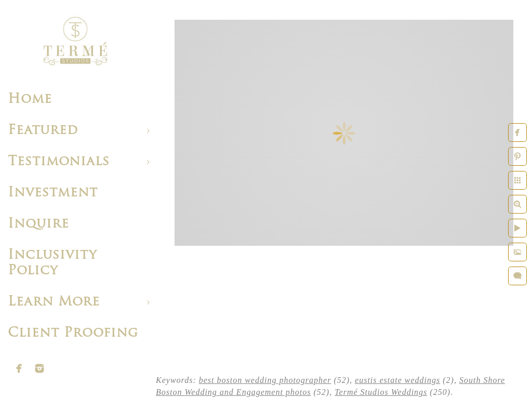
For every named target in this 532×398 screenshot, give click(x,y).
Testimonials (59, 162)
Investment (53, 193)
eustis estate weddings (397, 380)
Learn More (54, 302)
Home (30, 100)
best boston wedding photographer (265, 380)
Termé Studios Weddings (381, 392)
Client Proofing (73, 333)
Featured (43, 131)
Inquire (38, 224)
